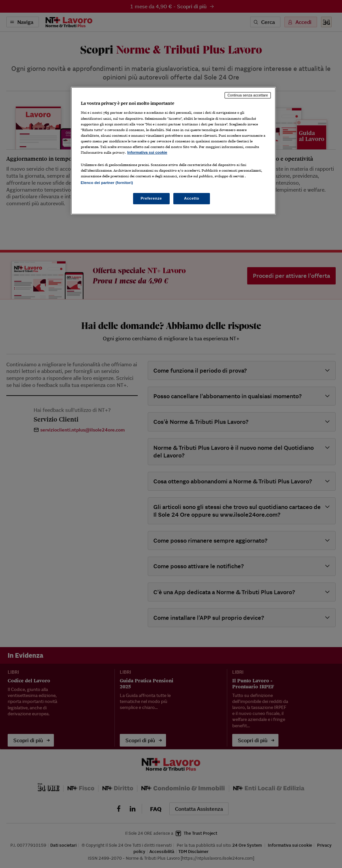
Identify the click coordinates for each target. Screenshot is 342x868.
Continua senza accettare (248, 95)
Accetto (192, 198)
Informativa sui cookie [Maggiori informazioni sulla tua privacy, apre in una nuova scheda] (147, 152)
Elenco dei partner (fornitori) (107, 183)
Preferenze (151, 198)
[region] (173, 151)
